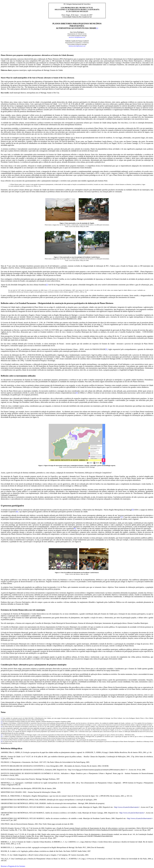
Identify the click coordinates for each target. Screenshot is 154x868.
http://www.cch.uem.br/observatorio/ (127, 807)
